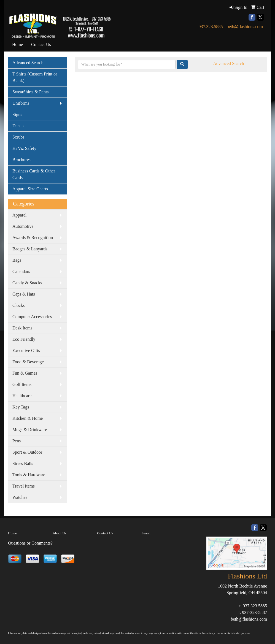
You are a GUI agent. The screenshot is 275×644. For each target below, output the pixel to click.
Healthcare (22, 396)
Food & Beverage (28, 362)
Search (146, 533)
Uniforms (21, 103)
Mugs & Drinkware (30, 430)
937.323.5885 (211, 27)
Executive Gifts (26, 351)
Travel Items (24, 486)
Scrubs (18, 137)
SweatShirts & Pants (31, 92)
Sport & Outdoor (27, 452)
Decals (18, 126)
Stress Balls (23, 463)
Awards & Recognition (33, 238)
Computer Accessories (32, 317)
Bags (17, 260)
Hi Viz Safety (24, 148)
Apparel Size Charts (30, 189)
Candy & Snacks (27, 283)
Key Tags (21, 407)
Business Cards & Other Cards (34, 174)
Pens (17, 441)
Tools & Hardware (29, 475)
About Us (60, 533)
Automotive (23, 226)
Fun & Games (25, 373)
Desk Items (22, 328)
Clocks (18, 305)
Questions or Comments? (30, 543)
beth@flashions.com (245, 27)
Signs (17, 114)
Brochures (21, 160)
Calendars (21, 271)
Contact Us (41, 44)
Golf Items (22, 384)
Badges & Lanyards (30, 249)
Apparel (20, 215)
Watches (20, 497)
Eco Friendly (24, 339)
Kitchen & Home (28, 418)
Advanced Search (28, 63)
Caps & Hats (24, 294)
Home (17, 44)
